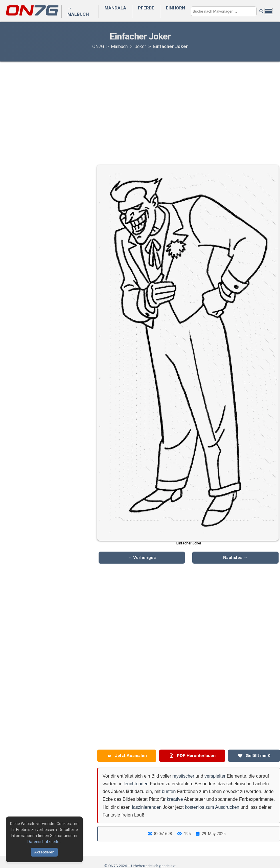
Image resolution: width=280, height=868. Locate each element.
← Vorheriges (142, 558)
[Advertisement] (140, 107)
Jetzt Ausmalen (127, 756)
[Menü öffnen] (269, 11)
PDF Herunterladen (192, 756)
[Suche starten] (261, 11)
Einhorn (176, 8)
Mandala (115, 8)
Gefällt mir (254, 756)
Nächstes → (235, 558)
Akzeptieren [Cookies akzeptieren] (44, 852)
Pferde (146, 8)
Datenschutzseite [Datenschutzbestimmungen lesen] (44, 842)
